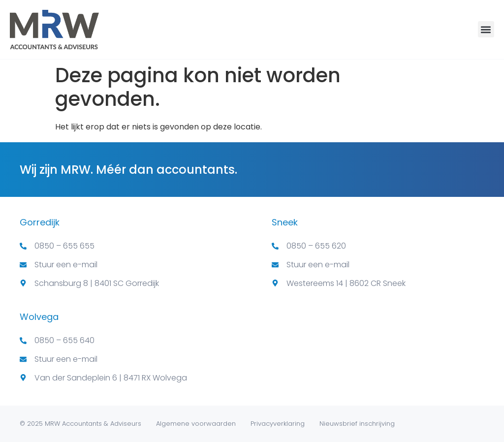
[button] (486, 29)
